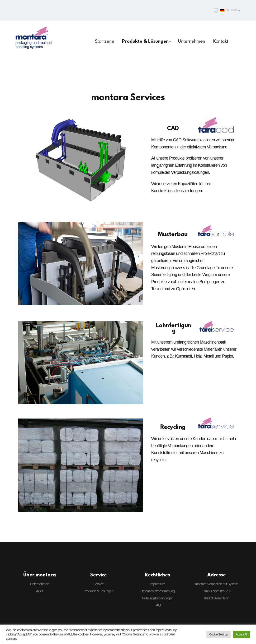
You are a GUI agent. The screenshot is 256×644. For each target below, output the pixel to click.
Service (98, 584)
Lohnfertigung (174, 328)
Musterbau (173, 234)
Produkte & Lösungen (99, 591)
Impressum (158, 584)
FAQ (158, 605)
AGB (40, 591)
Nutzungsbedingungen (158, 598)
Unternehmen (39, 584)
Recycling (173, 427)
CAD (173, 128)
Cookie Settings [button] (218, 634)
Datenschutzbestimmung (157, 591)
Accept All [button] (242, 634)
